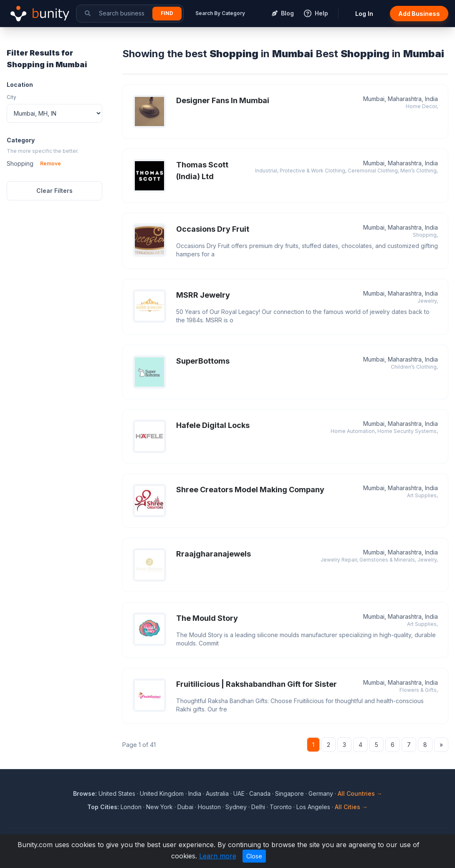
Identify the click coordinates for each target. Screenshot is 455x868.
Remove (51, 163)
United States (117, 793)
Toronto (281, 807)
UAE (239, 793)
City (11, 97)
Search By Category (220, 13)
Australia (217, 793)
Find (167, 13)
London (131, 807)
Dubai (185, 807)
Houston (209, 807)
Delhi (258, 807)
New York (159, 807)
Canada (260, 793)
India (195, 793)
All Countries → (360, 793)
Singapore (289, 793)
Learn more (218, 856)
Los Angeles (313, 807)
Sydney (236, 807)
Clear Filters (54, 191)
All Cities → (351, 807)
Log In (364, 14)
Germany (321, 793)
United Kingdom (162, 793)
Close (254, 856)
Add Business (419, 14)
